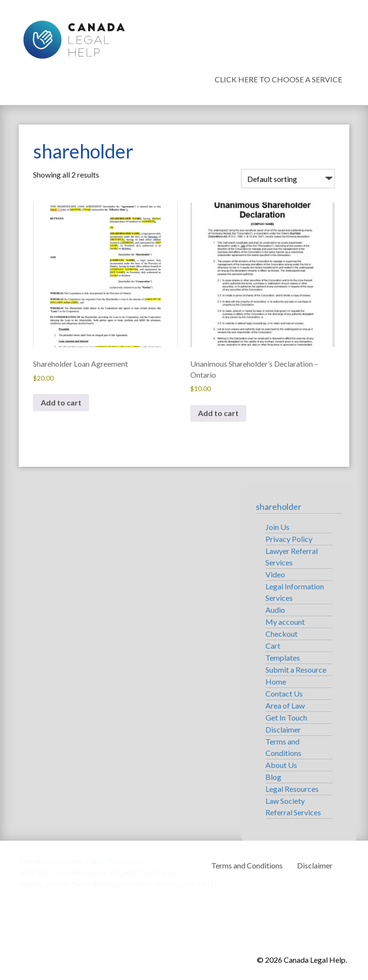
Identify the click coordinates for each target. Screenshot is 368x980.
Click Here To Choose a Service (278, 79)
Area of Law (285, 705)
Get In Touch (286, 717)
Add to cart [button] (61, 402)
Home (276, 681)
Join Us (277, 527)
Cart (273, 646)
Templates (283, 658)
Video (275, 574)
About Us (281, 765)
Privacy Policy (289, 539)
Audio (275, 610)
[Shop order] (288, 179)
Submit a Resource (296, 670)
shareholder (279, 507)
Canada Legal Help (74, 37)
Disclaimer (283, 729)
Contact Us (284, 693)
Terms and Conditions (247, 865)
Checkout (282, 634)
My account (285, 622)
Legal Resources (292, 789)
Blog (273, 777)
